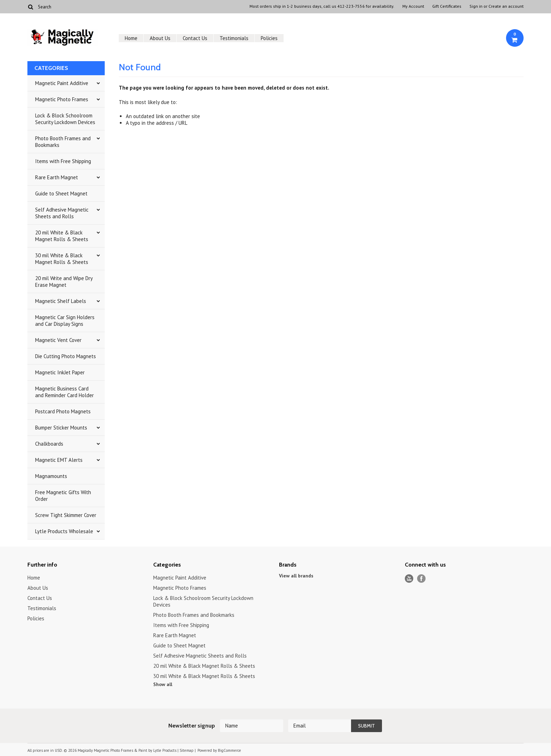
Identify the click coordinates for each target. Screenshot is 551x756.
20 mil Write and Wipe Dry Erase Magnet (64, 282)
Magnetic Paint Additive (62, 83)
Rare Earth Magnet (57, 177)
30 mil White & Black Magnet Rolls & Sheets (62, 259)
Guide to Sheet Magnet (61, 193)
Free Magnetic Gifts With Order (63, 496)
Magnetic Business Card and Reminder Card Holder (64, 392)
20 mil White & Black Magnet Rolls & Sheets (62, 236)
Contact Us (195, 38)
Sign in (476, 6)
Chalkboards (49, 444)
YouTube (409, 579)
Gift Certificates (447, 6)
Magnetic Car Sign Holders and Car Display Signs (65, 321)
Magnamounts (51, 476)
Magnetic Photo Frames (62, 99)
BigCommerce (229, 750)
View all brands (296, 576)
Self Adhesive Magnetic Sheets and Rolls (62, 213)
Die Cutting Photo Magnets (66, 356)
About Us (160, 38)
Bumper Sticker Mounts (61, 428)
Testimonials (234, 38)
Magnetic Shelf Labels (61, 301)
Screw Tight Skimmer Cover (66, 515)
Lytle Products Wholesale (64, 531)
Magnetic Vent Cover (58, 340)
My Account (413, 6)
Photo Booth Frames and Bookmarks (63, 142)
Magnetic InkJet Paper (60, 372)
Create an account (506, 6)
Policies (269, 38)
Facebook (422, 579)
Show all (163, 684)
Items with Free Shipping (63, 161)
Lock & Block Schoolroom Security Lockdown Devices (65, 119)
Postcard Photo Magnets (63, 411)
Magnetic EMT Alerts (59, 460)
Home (131, 38)
